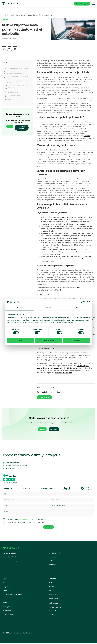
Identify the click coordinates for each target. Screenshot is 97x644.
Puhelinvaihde (53, 558)
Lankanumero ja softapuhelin (12, 562)
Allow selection (48, 340)
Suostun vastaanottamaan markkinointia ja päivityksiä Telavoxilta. (26, 524)
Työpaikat (6, 588)
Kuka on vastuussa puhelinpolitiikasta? (18, 73)
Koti (1, 15)
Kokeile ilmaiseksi (8, 616)
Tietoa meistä (7, 584)
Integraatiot (52, 566)
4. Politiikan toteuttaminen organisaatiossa (16, 100)
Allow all (77, 340)
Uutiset (5, 592)
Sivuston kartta (53, 599)
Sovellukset (52, 588)
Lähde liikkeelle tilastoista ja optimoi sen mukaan (18, 79)
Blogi (6, 15)
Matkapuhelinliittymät (9, 558)
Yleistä (12, 15)
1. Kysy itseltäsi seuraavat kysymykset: (16, 88)
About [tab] (77, 308)
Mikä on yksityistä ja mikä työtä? (16, 76)
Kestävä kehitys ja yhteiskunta (12, 596)
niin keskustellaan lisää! (64, 373)
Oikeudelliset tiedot (55, 608)
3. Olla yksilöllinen (14, 96)
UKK (50, 592)
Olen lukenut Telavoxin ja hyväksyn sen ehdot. (27, 521)
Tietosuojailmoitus (54, 612)
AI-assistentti (7, 612)
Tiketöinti (51, 562)
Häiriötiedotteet (53, 596)
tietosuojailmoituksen (27, 521)
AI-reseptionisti (8, 608)
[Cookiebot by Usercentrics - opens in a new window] (82, 302)
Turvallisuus (52, 616)
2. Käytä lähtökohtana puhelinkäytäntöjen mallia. (16, 93)
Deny (20, 340)
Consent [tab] (20, 308)
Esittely (51, 570)
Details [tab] (49, 308)
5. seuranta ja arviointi (15, 103)
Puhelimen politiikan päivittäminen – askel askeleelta (17, 84)
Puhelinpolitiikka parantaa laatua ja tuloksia (16, 69)
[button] (9, 49)
